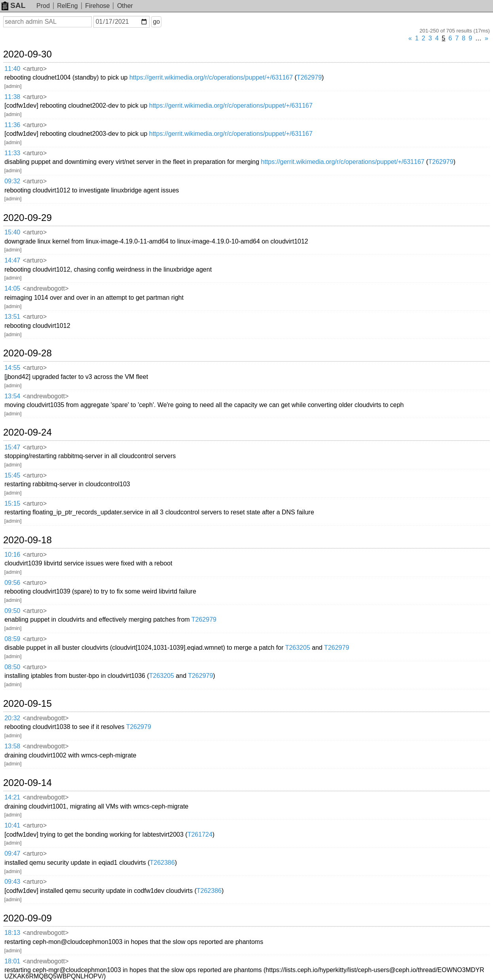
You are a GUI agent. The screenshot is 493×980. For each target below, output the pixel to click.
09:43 (12, 882)
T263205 (298, 648)
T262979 (309, 77)
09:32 (12, 181)
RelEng (67, 6)
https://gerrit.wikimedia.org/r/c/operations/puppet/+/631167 (211, 77)
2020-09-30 (27, 54)
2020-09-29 (27, 218)
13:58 (12, 746)
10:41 (12, 825)
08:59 (12, 639)
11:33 (12, 153)
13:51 (12, 317)
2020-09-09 (27, 918)
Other (125, 6)
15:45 (12, 475)
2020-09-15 (27, 704)
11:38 (12, 97)
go (156, 22)
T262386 (162, 863)
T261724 (200, 834)
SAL (13, 5)
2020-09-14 (27, 783)
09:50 (12, 611)
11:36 (12, 125)
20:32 (12, 718)
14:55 (12, 368)
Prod (43, 6)
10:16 (12, 555)
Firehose (97, 6)
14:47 (12, 260)
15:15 (12, 503)
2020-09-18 (27, 540)
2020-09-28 (27, 353)
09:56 (12, 583)
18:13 (12, 933)
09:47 (12, 853)
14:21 (12, 797)
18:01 (12, 961)
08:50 (12, 667)
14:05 (12, 288)
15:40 (12, 232)
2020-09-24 (27, 432)
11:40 (12, 69)
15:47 (12, 447)
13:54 (12, 396)
